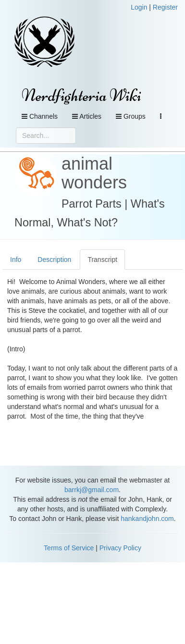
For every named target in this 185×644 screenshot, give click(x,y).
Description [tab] (54, 260)
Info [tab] (16, 260)
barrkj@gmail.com (92, 490)
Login (139, 7)
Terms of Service (69, 548)
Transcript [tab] (102, 260)
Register (165, 7)
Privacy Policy (120, 548)
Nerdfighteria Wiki (81, 95)
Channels (40, 116)
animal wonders (94, 173)
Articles (87, 116)
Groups (131, 116)
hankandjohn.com (147, 519)
